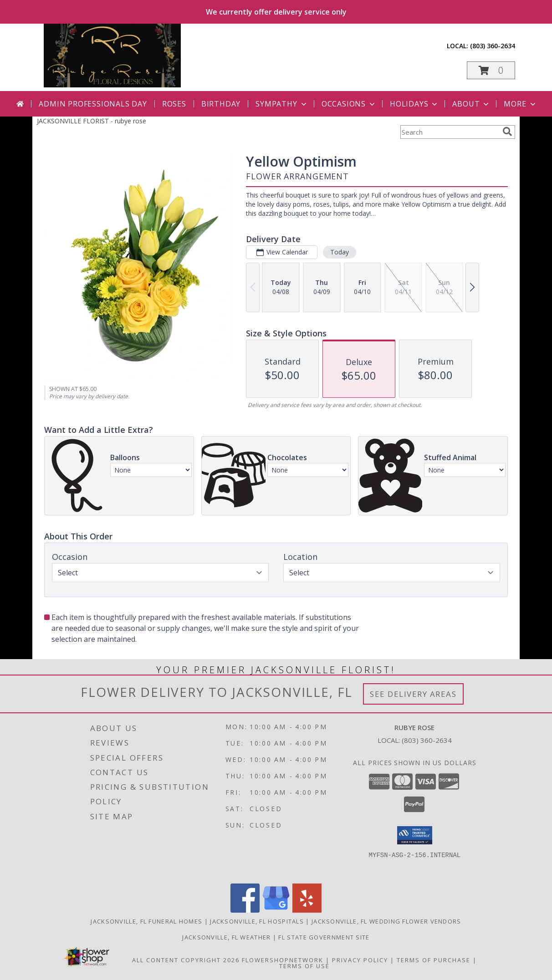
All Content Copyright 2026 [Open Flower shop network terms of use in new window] (186, 960)
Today (340, 252)
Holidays (414, 104)
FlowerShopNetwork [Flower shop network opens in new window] (283, 960)
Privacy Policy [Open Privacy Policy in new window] (360, 960)
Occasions (349, 104)
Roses (174, 104)
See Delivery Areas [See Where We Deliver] (413, 694)
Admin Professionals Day (93, 104)
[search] (507, 132)
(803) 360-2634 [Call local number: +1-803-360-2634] (493, 46)
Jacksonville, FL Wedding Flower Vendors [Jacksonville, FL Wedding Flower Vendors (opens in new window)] (386, 921)
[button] (491, 70)
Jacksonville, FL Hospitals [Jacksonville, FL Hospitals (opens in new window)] (257, 921)
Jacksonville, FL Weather (226, 937)
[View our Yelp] (307, 910)
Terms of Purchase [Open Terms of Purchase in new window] (434, 960)
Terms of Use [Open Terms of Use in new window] (304, 966)
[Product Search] (450, 132)
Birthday (221, 104)
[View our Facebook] (245, 910)
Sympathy (282, 104)
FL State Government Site (324, 937)
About (471, 104)
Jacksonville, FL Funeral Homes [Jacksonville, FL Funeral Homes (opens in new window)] (146, 921)
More (520, 104)
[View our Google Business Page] (276, 910)
